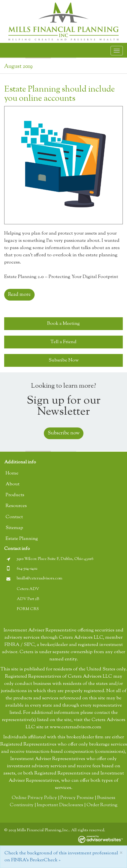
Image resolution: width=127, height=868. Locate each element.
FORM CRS (28, 609)
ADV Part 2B (28, 599)
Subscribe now (64, 433)
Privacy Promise (77, 798)
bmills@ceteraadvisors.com (39, 579)
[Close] (121, 853)
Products (15, 495)
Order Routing (102, 805)
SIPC (29, 645)
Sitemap (14, 528)
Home (12, 473)
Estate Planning (22, 539)
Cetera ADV (28, 589)
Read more (19, 295)
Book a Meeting (63, 324)
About (13, 484)
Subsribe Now (64, 360)
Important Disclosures (60, 805)
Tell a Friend (63, 342)
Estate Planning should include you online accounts (60, 94)
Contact (14, 517)
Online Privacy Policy (34, 798)
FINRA (12, 645)
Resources (16, 506)
